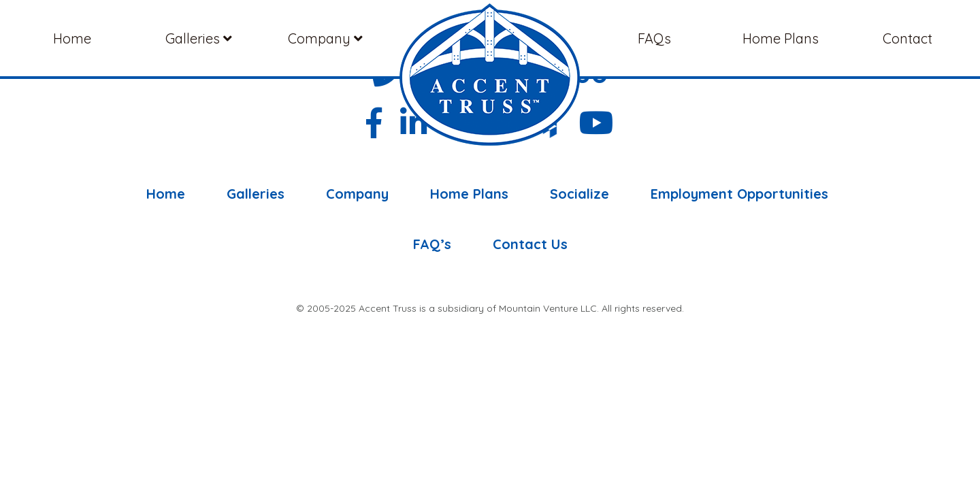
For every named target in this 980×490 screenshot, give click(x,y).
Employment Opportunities (739, 194)
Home (72, 38)
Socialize (579, 194)
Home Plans (781, 38)
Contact (908, 38)
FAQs (654, 38)
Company (325, 38)
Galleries (199, 38)
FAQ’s (432, 244)
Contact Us (530, 244)
